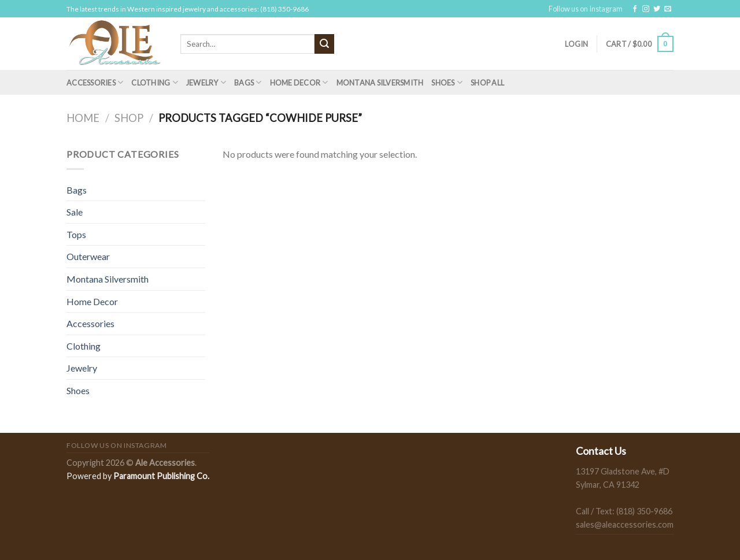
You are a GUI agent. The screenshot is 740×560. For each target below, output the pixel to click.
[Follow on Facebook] (635, 9)
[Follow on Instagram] (646, 9)
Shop (129, 118)
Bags (248, 82)
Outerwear (88, 256)
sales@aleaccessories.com (625, 524)
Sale (75, 212)
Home (83, 118)
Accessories (95, 82)
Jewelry (206, 82)
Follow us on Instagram (586, 9)
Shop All (487, 83)
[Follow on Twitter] (657, 9)
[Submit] (324, 44)
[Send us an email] (668, 9)
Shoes (447, 82)
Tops (76, 234)
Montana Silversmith (380, 83)
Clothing (155, 82)
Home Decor (299, 82)
